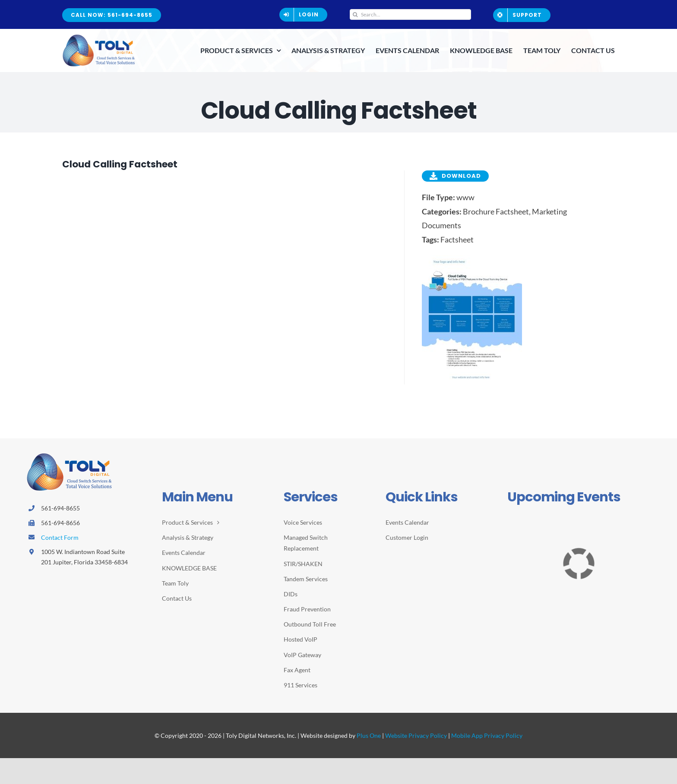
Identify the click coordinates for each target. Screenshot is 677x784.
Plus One (369, 735)
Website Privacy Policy (416, 735)
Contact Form (60, 537)
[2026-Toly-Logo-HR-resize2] (99, 37)
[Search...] (411, 14)
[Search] (355, 14)
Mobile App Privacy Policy (487, 735)
